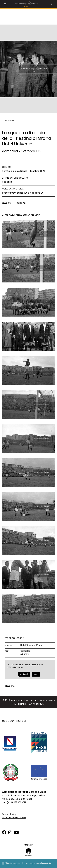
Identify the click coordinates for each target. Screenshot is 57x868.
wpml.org (29, 863)
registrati (24, 674)
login (36, 674)
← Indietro (8, 121)
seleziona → (8, 203)
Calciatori (25, 651)
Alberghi (25, 654)
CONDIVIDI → (22, 203)
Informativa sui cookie (14, 818)
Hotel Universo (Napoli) (32, 645)
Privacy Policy (9, 814)
